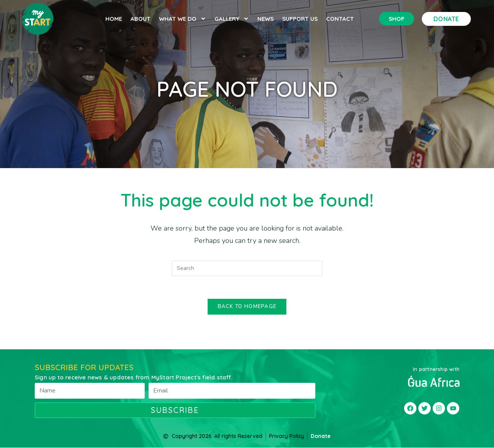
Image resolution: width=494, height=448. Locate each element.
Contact (340, 19)
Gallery (232, 19)
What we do (183, 19)
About (140, 19)
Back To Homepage (247, 307)
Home (114, 19)
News (266, 19)
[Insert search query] (247, 268)
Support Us (300, 19)
